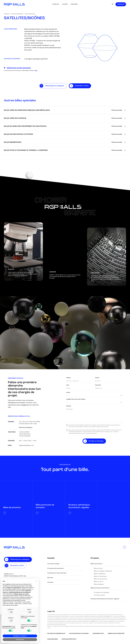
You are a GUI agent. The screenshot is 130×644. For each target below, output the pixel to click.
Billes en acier (98, 568)
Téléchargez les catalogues (20, 559)
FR (113, 4)
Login (36, 71)
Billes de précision (17, 14)
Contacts (121, 4)
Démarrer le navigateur (26, 427)
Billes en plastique (100, 574)
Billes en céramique (100, 576)
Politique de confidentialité (56, 634)
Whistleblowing (53, 639)
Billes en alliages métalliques (103, 571)
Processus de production (56, 568)
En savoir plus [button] (20, 639)
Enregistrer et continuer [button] (20, 636)
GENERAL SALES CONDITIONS (116, 634)
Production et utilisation (102, 593)
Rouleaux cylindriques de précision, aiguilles (105, 599)
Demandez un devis (17, 566)
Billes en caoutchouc (101, 579)
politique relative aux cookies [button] (21, 594)
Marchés (74, 4)
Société (65, 4)
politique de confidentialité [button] (13, 587)
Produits (56, 4)
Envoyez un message (96, 441)
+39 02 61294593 (25, 436)
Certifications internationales (57, 573)
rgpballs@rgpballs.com (26, 445)
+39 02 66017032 (25, 434)
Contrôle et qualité (53, 564)
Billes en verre (99, 582)
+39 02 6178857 (24, 432)
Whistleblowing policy (69, 639)
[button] (36, 581)
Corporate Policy (98, 634)
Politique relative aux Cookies (79, 634)
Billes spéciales (30, 14)
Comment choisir (100, 595)
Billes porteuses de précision (100, 588)
